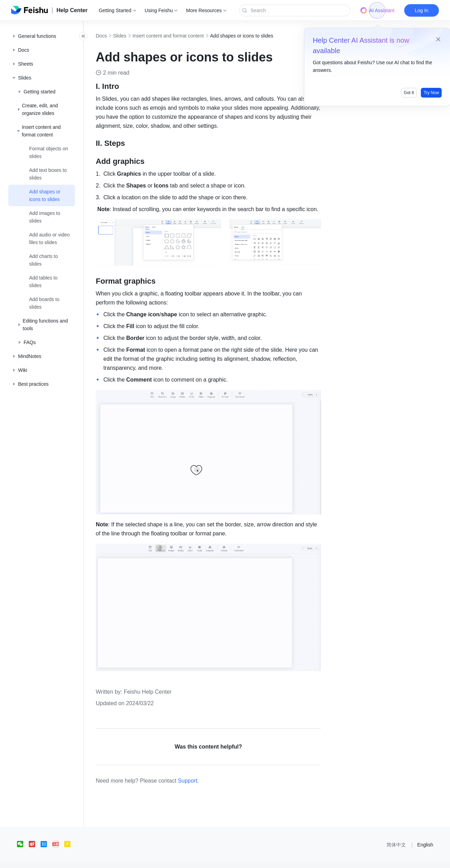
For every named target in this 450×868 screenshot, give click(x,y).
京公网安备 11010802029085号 (247, 859)
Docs (117, 36)
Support (203, 769)
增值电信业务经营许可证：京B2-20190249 (324, 859)
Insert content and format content (183, 36)
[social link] (23, 833)
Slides (135, 36)
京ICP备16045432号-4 (188, 859)
